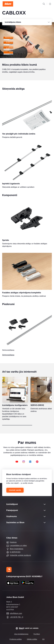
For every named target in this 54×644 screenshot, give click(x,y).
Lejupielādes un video (18, 545)
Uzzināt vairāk (15, 490)
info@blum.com (16, 613)
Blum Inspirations (17, 549)
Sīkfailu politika (32, 639)
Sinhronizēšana (8, 359)
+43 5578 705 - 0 (16, 617)
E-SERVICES (15, 552)
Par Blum (37, 634)
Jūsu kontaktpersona (21, 634)
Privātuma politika (16, 639)
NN (43, 639)
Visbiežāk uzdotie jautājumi (20, 555)
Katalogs (13, 542)
